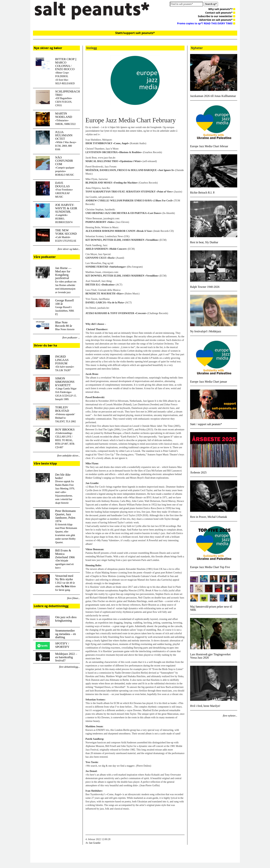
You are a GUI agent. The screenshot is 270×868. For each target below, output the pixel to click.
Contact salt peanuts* (220, 13)
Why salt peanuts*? (222, 9)
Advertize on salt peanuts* (217, 20)
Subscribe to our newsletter (217, 16)
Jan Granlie (95, 843)
